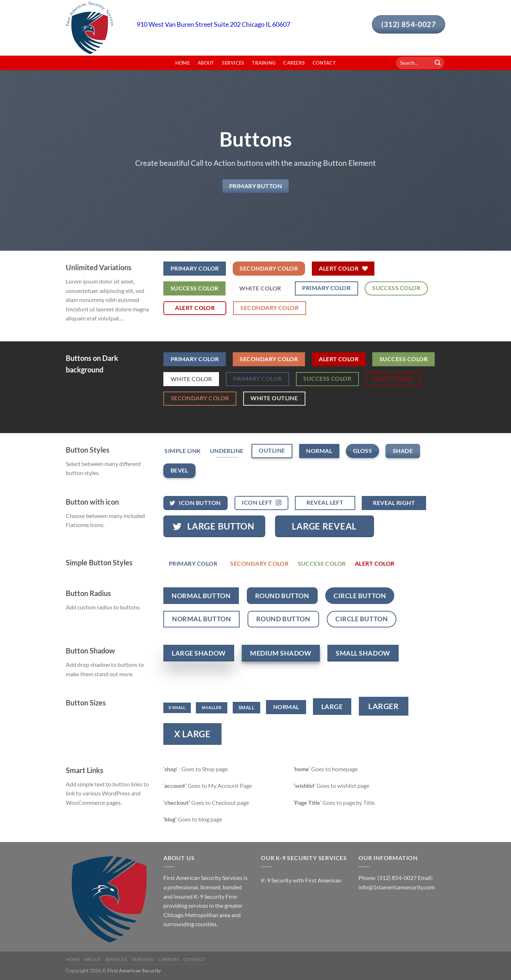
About (206, 63)
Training (264, 63)
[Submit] (438, 63)
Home (182, 63)
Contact (324, 63)
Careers (294, 63)
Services (233, 63)
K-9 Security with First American (301, 880)
